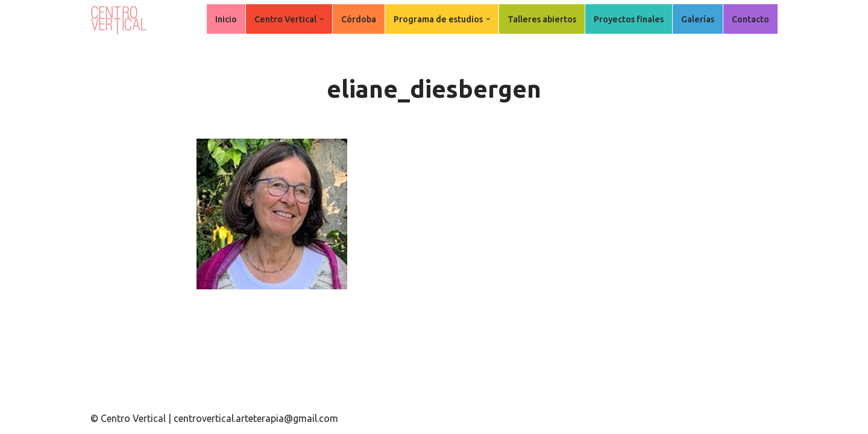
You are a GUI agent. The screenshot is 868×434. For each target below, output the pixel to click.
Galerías (698, 19)
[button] (322, 19)
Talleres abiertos (542, 19)
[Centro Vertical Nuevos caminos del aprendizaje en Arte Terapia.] (121, 20)
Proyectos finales (629, 19)
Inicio (226, 19)
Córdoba (359, 19)
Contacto (750, 19)
